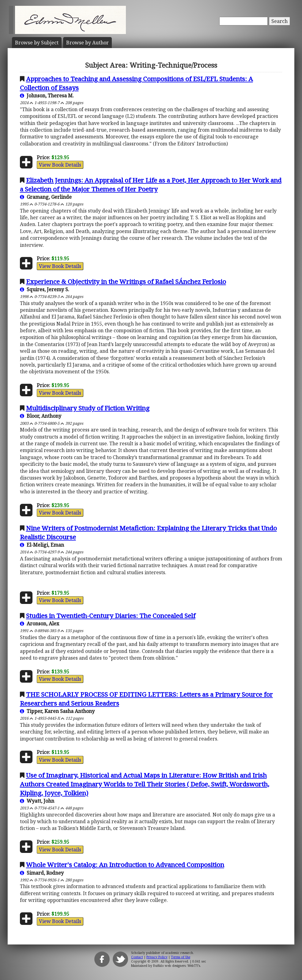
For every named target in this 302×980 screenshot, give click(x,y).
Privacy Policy (157, 957)
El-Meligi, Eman (42, 545)
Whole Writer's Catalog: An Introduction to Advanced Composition (125, 865)
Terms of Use (181, 957)
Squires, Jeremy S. (45, 289)
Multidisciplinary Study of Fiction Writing (88, 408)
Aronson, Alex (40, 624)
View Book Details (60, 165)
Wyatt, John (37, 801)
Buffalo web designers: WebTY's (177, 966)
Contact (137, 957)
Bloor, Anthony (41, 416)
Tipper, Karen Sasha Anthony (57, 711)
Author (87, 43)
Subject (37, 43)
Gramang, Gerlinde (46, 197)
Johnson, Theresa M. (47, 96)
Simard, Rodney (42, 873)
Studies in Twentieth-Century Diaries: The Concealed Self (111, 616)
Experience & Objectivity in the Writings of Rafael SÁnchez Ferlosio (126, 281)
